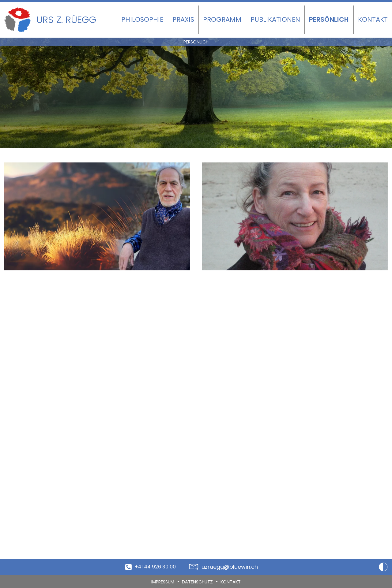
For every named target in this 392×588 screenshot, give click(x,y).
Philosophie (142, 20)
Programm (222, 20)
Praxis (183, 20)
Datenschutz (198, 582)
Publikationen (275, 20)
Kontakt (373, 20)
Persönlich (329, 20)
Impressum (160, 582)
